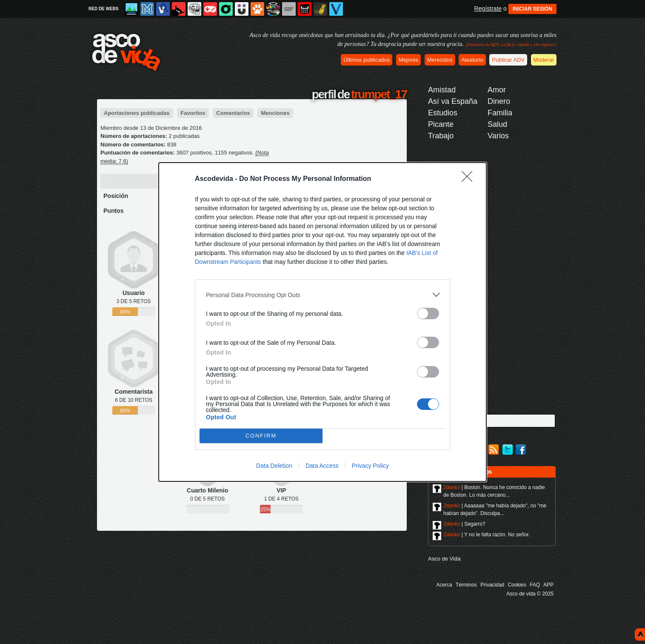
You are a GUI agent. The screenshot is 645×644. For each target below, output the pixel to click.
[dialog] (322, 322)
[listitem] (322, 295)
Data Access (322, 466)
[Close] (470, 179)
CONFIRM (261, 436)
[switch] (428, 313)
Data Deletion (274, 466)
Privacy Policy (370, 466)
